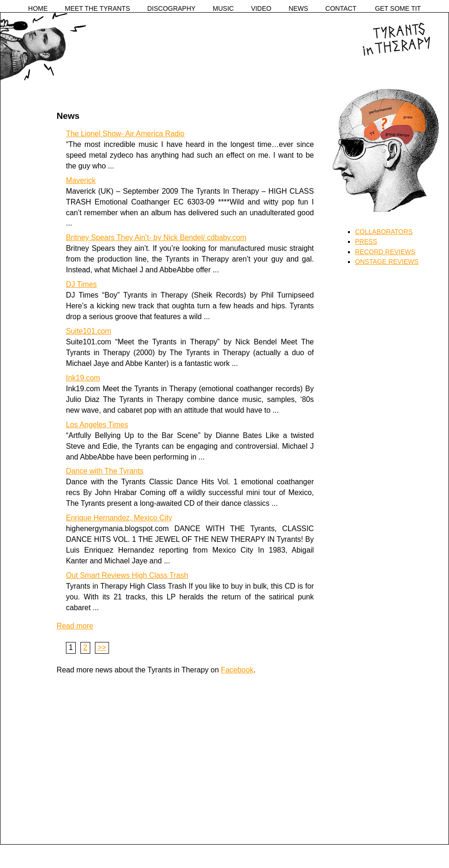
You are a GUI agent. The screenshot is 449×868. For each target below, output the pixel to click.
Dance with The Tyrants (105, 471)
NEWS (298, 8)
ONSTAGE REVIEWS (387, 262)
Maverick (81, 180)
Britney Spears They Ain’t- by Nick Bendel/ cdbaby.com (156, 237)
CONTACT (341, 8)
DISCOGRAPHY (171, 8)
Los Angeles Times (97, 425)
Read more (75, 626)
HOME (38, 8)
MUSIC (223, 8)
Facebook (237, 670)
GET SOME (398, 8)
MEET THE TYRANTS (98, 8)
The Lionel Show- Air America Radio (125, 134)
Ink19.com (83, 378)
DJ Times (81, 284)
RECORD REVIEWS (385, 252)
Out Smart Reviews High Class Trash (127, 575)
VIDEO (261, 8)
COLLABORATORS (384, 232)
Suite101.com (89, 331)
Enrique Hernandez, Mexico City (119, 518)
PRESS (366, 241)
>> (102, 647)
